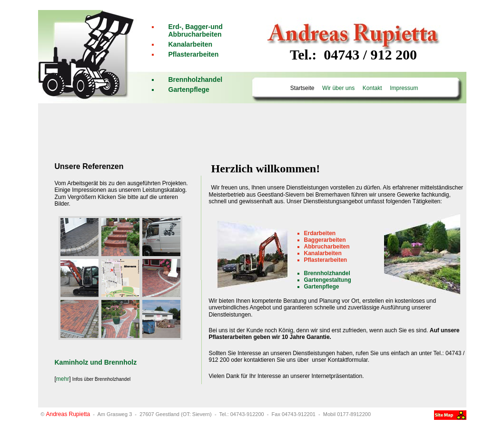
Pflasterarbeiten (194, 54)
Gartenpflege (189, 89)
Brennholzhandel (196, 79)
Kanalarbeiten (191, 44)
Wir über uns (338, 88)
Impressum (403, 88)
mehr (63, 379)
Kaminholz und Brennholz (96, 362)
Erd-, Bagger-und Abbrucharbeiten (196, 30)
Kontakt (372, 88)
